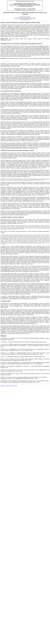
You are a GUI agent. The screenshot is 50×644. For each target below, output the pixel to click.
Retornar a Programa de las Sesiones (9, 386)
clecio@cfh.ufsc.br (25, 19)
